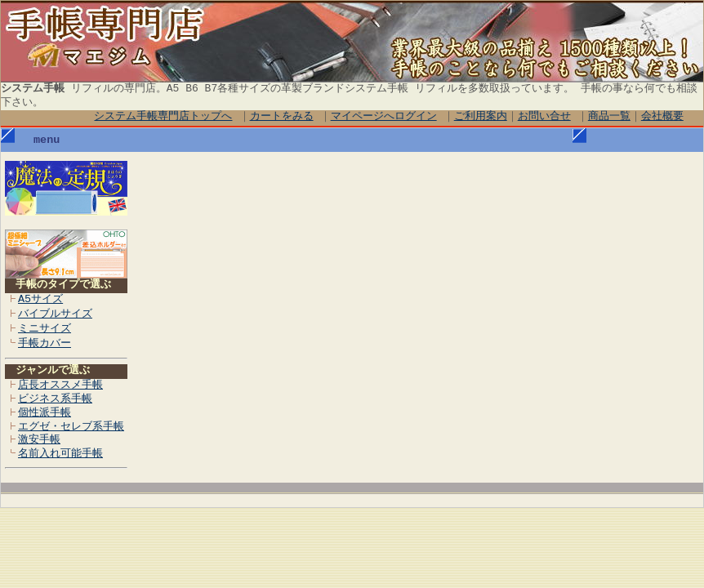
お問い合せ (544, 117)
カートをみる (282, 117)
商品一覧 (609, 117)
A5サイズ (40, 300)
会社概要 (662, 117)
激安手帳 (39, 440)
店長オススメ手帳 (60, 385)
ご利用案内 (481, 117)
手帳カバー (45, 344)
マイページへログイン (384, 117)
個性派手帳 (45, 413)
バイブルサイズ (55, 314)
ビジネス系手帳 (55, 399)
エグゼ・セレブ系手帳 (71, 427)
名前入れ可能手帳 (60, 454)
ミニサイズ (45, 329)
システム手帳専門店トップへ (164, 117)
